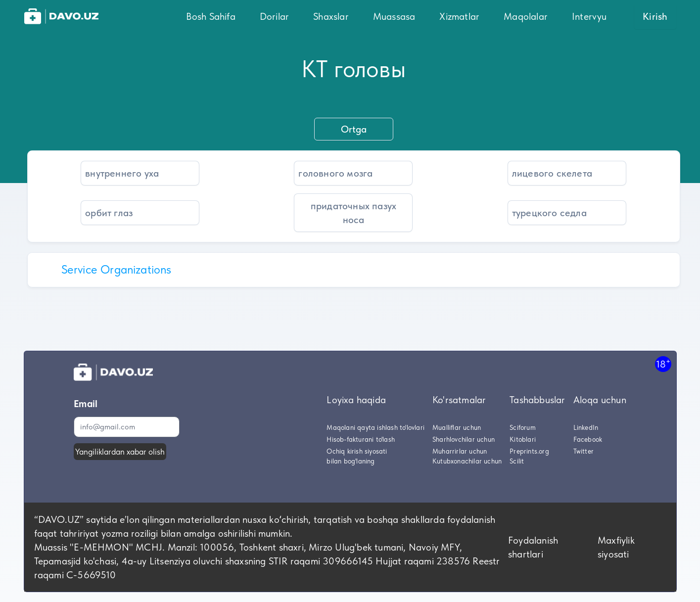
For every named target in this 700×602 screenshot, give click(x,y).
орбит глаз (109, 213)
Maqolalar (526, 16)
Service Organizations (117, 269)
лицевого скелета (552, 173)
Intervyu (589, 16)
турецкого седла (549, 213)
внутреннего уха (122, 173)
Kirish (655, 16)
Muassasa (394, 16)
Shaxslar (331, 16)
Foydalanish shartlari (533, 547)
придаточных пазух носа (353, 213)
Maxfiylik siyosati (616, 547)
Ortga (354, 129)
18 (663, 364)
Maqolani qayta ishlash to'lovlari (375, 427)
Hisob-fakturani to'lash (361, 439)
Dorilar (274, 16)
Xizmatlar (459, 16)
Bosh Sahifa (211, 16)
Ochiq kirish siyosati (357, 451)
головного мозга (335, 173)
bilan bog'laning (350, 461)
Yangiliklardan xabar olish (120, 452)
